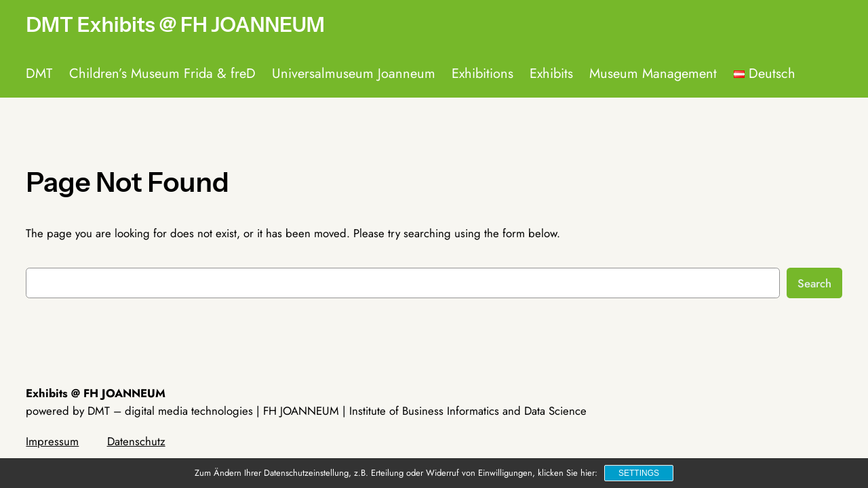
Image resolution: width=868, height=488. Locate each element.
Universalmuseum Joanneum (354, 74)
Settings (639, 473)
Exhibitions (482, 74)
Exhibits (551, 74)
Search (814, 283)
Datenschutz (136, 441)
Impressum (52, 441)
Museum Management (653, 74)
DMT (39, 74)
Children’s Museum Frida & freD (162, 74)
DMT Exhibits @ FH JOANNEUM (175, 25)
